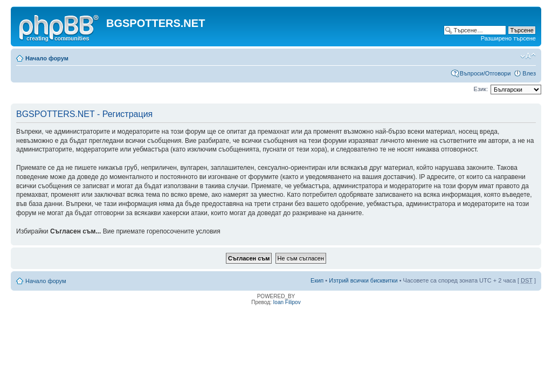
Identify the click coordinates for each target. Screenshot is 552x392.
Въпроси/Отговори (485, 73)
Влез (529, 73)
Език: (481, 89)
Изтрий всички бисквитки (363, 280)
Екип (317, 280)
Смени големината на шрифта (528, 56)
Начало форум (47, 58)
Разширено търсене (508, 38)
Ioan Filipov (287, 302)
